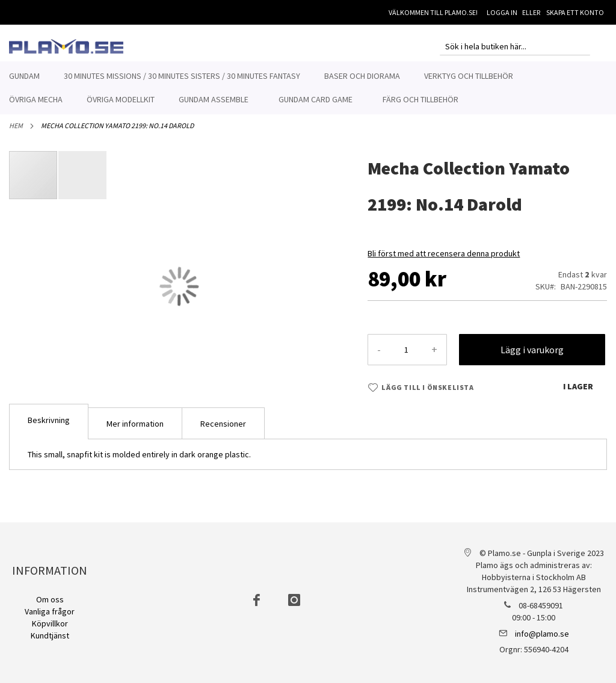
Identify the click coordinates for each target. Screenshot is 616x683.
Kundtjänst (50, 635)
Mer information (135, 430)
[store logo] (66, 46)
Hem (16, 132)
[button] (82, 182)
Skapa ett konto (575, 12)
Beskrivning (49, 427)
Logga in (502, 12)
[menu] (308, 88)
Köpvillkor (50, 623)
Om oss (50, 599)
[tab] (49, 428)
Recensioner (223, 430)
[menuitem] (24, 76)
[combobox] (515, 46)
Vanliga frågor (50, 611)
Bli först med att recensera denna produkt (444, 260)
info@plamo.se (542, 634)
